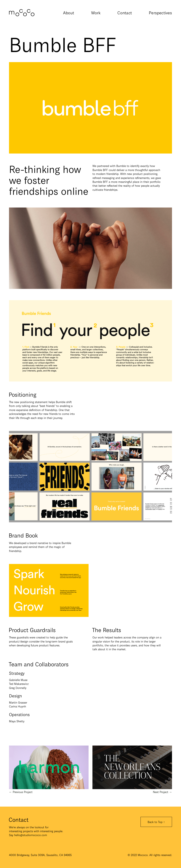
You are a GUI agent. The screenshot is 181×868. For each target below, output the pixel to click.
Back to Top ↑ (156, 822)
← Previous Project (49, 790)
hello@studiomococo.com (31, 835)
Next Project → (132, 790)
